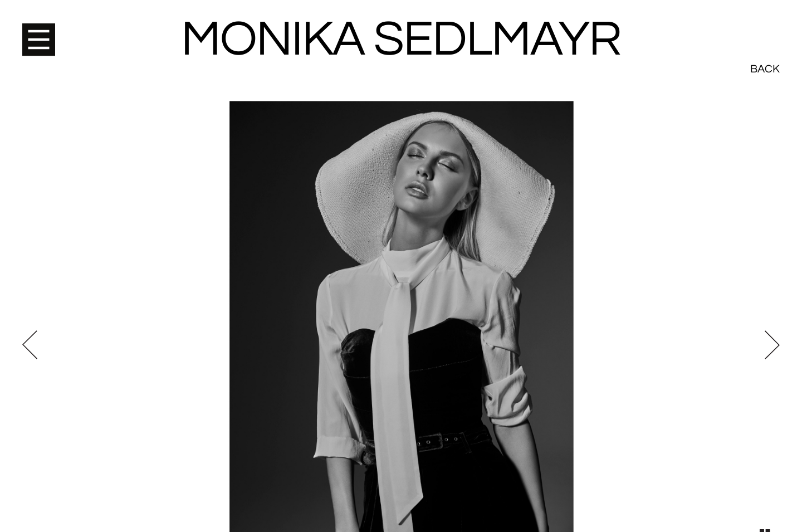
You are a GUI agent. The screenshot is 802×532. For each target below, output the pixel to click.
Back (765, 28)
